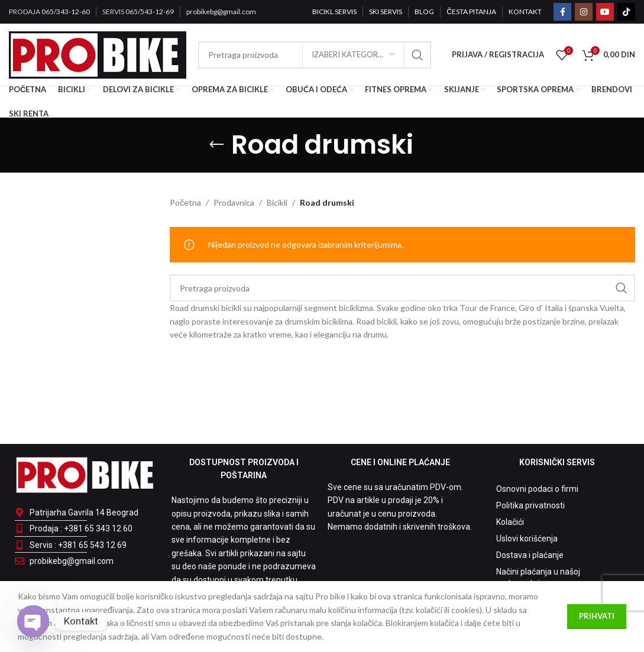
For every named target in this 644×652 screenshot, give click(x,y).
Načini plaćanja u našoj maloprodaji (538, 578)
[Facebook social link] (562, 12)
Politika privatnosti (530, 505)
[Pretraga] (402, 288)
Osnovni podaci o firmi (537, 489)
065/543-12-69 (150, 12)
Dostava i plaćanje (530, 555)
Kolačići (510, 522)
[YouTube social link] (605, 12)
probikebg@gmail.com (221, 12)
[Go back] (216, 145)
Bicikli (277, 202)
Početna (185, 202)
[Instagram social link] (584, 12)
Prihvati (597, 616)
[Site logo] (98, 53)
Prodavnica (234, 202)
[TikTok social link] (626, 12)
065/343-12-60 (66, 12)
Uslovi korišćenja (527, 539)
